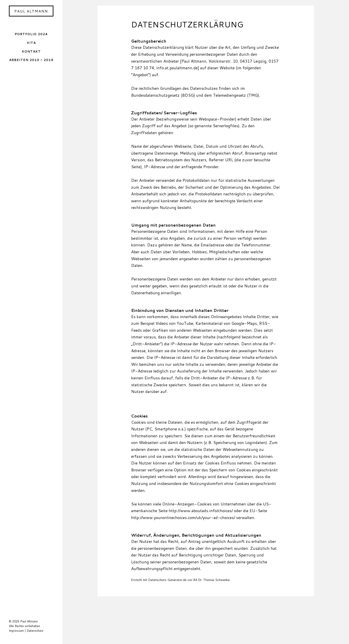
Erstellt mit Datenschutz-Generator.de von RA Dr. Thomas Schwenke (180, 580)
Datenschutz (35, 631)
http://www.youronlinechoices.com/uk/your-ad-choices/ (184, 517)
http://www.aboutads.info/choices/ (201, 511)
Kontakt (31, 51)
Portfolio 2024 (31, 34)
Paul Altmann (31, 11)
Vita (31, 43)
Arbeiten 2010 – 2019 (31, 60)
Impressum (16, 631)
